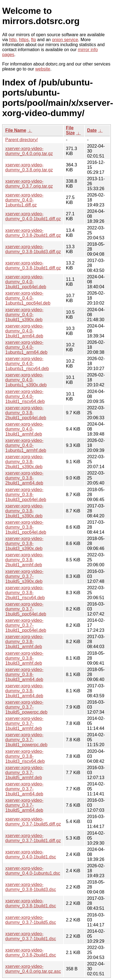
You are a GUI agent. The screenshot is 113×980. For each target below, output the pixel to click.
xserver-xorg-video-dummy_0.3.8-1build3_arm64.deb (24, 674)
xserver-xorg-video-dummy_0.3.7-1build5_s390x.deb (24, 576)
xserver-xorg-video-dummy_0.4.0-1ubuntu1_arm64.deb (26, 347)
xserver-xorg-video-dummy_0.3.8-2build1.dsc (31, 953)
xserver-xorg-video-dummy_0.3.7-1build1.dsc (31, 936)
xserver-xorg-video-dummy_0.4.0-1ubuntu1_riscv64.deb (27, 364)
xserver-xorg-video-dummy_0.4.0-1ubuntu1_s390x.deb (26, 380)
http (13, 40)
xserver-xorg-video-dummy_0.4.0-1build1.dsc (31, 854)
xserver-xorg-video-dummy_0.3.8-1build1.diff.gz (33, 265)
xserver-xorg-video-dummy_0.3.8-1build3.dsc (31, 887)
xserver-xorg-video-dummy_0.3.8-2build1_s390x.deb (24, 462)
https (24, 40)
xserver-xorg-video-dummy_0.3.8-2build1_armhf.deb (24, 560)
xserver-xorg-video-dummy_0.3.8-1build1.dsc (31, 903)
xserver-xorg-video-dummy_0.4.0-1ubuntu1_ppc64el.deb (28, 298)
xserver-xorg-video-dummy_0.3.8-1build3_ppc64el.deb (26, 495)
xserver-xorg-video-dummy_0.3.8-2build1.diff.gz (33, 233)
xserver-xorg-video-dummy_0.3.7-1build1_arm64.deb (24, 789)
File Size (70, 130)
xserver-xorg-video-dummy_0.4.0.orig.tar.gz (29, 151)
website (43, 69)
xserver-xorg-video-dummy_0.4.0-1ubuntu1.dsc (33, 871)
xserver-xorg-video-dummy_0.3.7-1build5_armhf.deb (24, 773)
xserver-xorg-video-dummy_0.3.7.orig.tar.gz (29, 184)
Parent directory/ (21, 140)
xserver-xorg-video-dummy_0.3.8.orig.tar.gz (29, 167)
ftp (34, 40)
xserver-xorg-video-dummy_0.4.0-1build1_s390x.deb (24, 315)
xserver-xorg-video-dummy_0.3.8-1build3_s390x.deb (24, 543)
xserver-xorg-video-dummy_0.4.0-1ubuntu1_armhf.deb (26, 445)
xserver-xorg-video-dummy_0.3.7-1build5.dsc (31, 920)
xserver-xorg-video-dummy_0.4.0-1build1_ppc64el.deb (26, 282)
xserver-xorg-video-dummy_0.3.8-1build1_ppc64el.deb (26, 527)
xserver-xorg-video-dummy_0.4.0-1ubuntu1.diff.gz (24, 200)
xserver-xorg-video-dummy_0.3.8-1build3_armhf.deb (24, 658)
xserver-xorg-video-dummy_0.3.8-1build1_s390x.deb (24, 511)
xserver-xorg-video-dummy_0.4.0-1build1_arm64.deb (24, 331)
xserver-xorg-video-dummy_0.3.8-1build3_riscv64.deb (25, 756)
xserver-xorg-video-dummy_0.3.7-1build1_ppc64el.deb (26, 625)
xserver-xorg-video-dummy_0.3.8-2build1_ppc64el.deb (26, 413)
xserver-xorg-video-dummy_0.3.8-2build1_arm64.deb (24, 478)
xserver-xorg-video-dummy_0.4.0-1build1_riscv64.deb (25, 396)
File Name (16, 130)
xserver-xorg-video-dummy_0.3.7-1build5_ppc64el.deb (26, 609)
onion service (65, 40)
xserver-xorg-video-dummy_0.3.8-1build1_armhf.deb (24, 642)
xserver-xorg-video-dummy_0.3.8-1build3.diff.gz (33, 249)
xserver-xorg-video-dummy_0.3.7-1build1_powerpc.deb (26, 740)
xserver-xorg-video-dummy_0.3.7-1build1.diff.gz (33, 838)
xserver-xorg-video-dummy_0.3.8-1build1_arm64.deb (24, 691)
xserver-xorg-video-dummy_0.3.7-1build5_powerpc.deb (26, 707)
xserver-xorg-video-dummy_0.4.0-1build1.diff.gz (33, 216)
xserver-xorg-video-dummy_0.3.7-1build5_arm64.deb (24, 805)
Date (92, 130)
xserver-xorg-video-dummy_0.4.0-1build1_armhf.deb (24, 429)
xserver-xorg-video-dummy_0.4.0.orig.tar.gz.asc (33, 969)
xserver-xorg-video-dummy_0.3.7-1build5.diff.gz (33, 822)
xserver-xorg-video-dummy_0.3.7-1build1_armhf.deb (24, 723)
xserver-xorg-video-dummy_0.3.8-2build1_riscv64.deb (25, 593)
